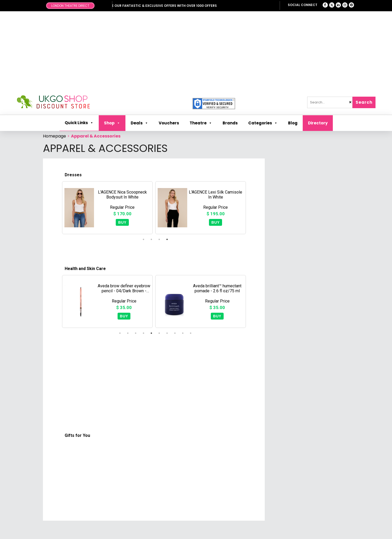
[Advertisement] (196, 53)
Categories (263, 123)
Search (364, 102)
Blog (293, 123)
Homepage (54, 136)
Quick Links (79, 123)
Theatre (201, 123)
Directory (318, 123)
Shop (112, 123)
